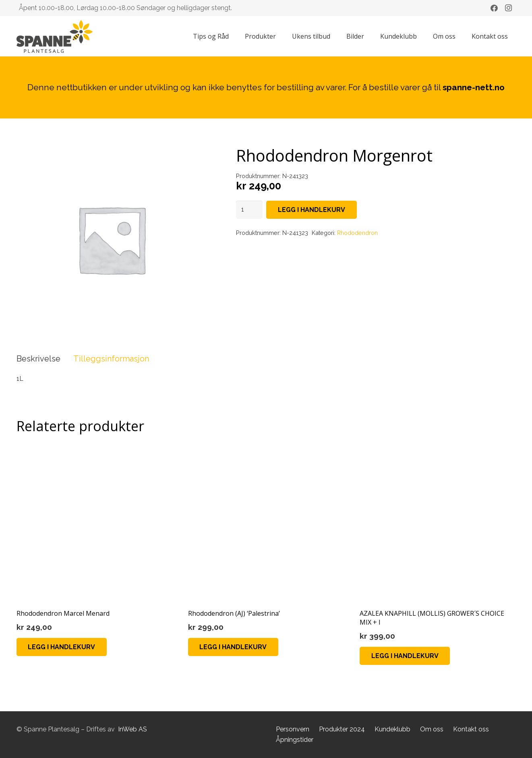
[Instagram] (509, 8)
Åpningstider (295, 740)
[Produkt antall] (249, 210)
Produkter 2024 (342, 729)
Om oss (432, 729)
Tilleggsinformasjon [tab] (111, 359)
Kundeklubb (392, 729)
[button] (62, 647)
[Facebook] (494, 8)
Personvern (293, 729)
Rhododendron (357, 233)
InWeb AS (132, 729)
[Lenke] (55, 36)
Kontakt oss (471, 729)
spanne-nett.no (474, 87)
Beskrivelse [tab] (38, 359)
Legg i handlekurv (312, 210)
